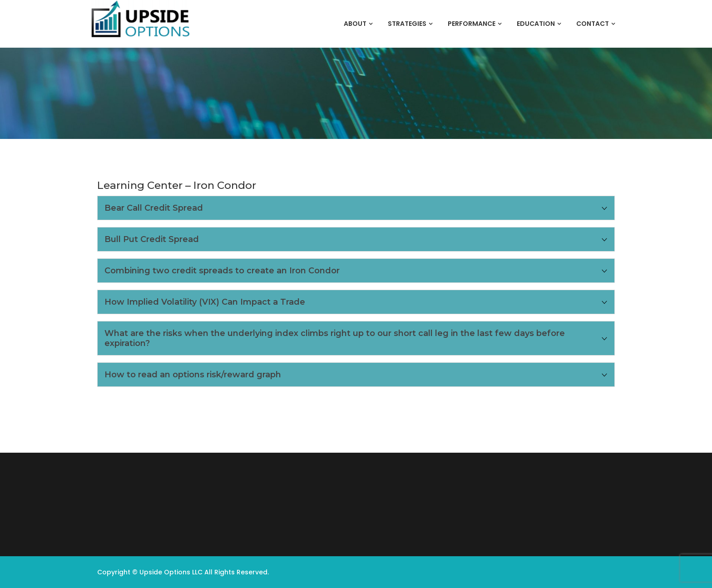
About (355, 24)
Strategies (407, 24)
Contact (593, 24)
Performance (472, 24)
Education (536, 24)
